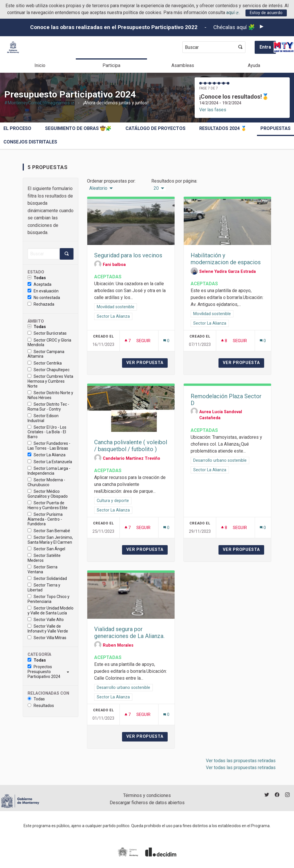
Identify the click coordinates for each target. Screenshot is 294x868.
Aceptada (39, 284)
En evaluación (43, 291)
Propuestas (275, 128)
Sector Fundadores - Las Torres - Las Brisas (49, 446)
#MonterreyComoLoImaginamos (39, 103)
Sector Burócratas (47, 333)
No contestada (44, 298)
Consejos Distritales (30, 142)
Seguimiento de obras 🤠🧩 (78, 128)
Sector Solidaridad (47, 578)
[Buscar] (44, 254)
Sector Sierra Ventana (42, 569)
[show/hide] (70, 671)
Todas (37, 278)
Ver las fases (213, 110)
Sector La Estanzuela (50, 462)
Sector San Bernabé (49, 531)
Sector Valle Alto (46, 620)
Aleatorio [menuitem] (98, 188)
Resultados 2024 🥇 (223, 128)
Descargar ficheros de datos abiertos (147, 803)
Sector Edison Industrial (43, 418)
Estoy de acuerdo (266, 13)
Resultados (41, 706)
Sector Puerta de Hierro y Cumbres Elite (48, 505)
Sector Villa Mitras (47, 638)
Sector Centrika (45, 363)
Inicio (40, 65)
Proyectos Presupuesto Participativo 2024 (44, 672)
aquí (233, 13)
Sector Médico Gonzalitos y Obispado (48, 494)
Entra (265, 47)
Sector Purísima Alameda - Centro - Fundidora (45, 519)
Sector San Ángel (46, 549)
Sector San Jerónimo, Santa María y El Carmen (50, 540)
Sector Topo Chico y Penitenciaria (49, 599)
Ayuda (254, 65)
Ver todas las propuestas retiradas (241, 761)
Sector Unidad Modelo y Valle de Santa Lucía (51, 611)
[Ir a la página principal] (13, 47)
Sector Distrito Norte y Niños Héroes (50, 395)
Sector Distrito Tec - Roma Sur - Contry (48, 407)
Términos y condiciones (147, 795)
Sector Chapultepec (49, 370)
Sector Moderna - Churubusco (46, 482)
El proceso (17, 128)
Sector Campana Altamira (46, 354)
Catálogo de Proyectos (155, 128)
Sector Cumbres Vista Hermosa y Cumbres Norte (50, 381)
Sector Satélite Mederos (44, 558)
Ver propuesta (147, 363)
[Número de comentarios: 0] (166, 341)
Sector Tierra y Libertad (44, 588)
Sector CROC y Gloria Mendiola (49, 343)
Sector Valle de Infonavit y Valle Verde (48, 629)
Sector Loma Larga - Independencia (49, 471)
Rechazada (41, 304)
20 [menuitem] (156, 188)
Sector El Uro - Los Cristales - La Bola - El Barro (47, 432)
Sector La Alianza (47, 455)
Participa (111, 65)
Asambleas (183, 65)
